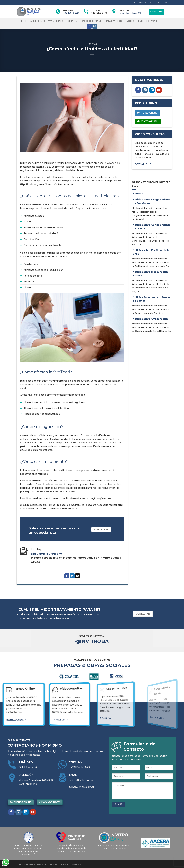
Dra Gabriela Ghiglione (46, 554)
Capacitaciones (115, 21)
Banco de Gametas (92, 21)
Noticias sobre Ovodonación (150, 319)
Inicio (24, 21)
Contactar (101, 529)
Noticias (92, 44)
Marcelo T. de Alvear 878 (129, 13)
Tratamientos (56, 21)
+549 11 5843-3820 (71, 13)
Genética (73, 21)
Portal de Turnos (161, 3)
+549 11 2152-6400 (98, 13)
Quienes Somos (37, 21)
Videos (131, 21)
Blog (141, 21)
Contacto (152, 21)
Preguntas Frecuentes (143, 3)
